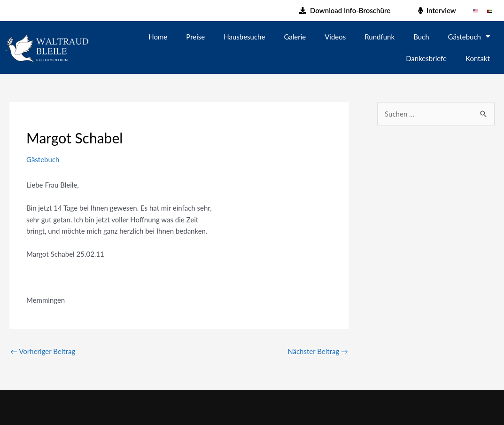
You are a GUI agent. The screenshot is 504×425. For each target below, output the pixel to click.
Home (158, 37)
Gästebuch (469, 36)
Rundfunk (380, 37)
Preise (195, 37)
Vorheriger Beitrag (43, 351)
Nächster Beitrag (318, 351)
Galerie (295, 37)
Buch (421, 37)
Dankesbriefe (426, 58)
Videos (335, 37)
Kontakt (478, 58)
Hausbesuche (244, 37)
